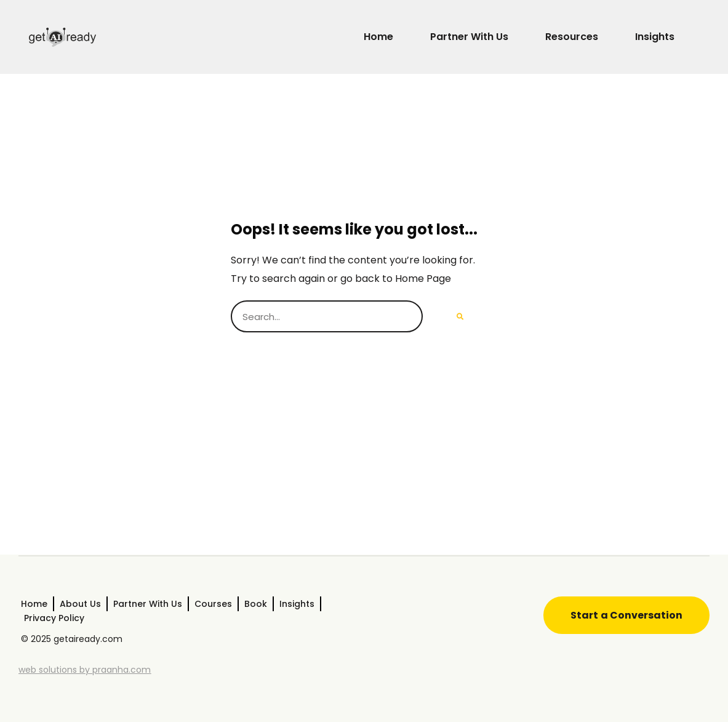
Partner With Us (469, 37)
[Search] (460, 316)
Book (256, 604)
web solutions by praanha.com (85, 670)
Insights (655, 37)
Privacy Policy (54, 618)
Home (378, 37)
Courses (213, 604)
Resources (572, 37)
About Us (80, 604)
